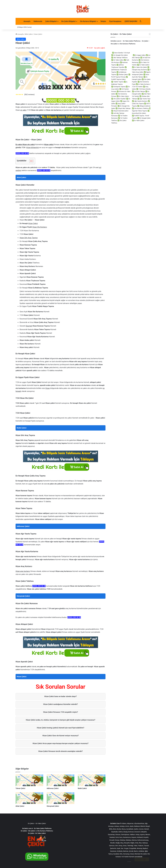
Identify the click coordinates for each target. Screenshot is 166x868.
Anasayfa (27, 21)
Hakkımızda (38, 21)
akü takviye (130, 862)
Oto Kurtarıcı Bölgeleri (88, 21)
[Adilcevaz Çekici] (61, 780)
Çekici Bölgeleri (51, 21)
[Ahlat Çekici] (29, 798)
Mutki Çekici (22, 428)
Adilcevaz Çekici (23, 526)
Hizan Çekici (22, 677)
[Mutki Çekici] (92, 780)
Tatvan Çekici (20, 788)
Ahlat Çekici (21, 177)
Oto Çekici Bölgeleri (68, 21)
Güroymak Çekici (23, 596)
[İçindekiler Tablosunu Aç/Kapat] (30, 161)
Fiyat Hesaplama (115, 21)
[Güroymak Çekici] (61, 798)
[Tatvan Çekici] (29, 780)
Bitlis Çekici (29, 34)
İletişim (103, 21)
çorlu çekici (128, 862)
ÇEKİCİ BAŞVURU (131, 21)
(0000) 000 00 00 (60, 100)
